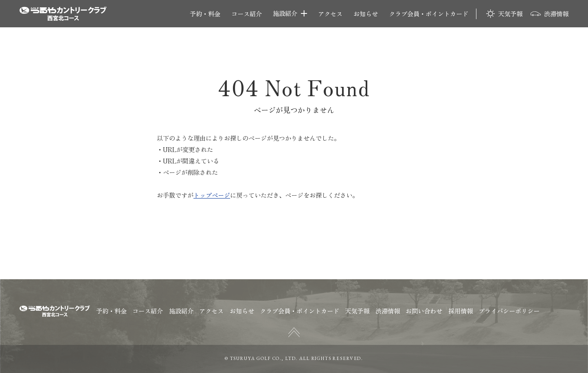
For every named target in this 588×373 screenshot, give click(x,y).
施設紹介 (285, 13)
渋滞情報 (556, 14)
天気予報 (510, 14)
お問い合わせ (424, 311)
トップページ (212, 195)
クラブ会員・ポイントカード (429, 13)
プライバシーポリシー (509, 311)
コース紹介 (247, 13)
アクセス (330, 13)
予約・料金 (205, 13)
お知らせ (366, 13)
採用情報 (461, 311)
